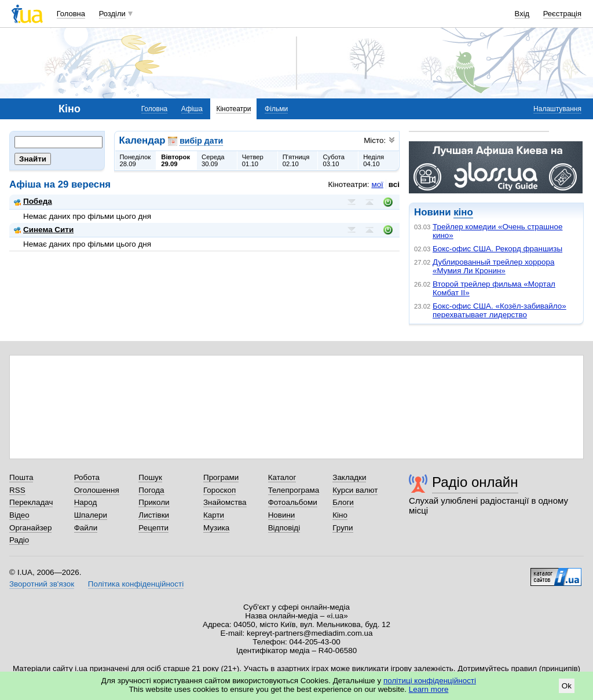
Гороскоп (219, 490)
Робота (87, 477)
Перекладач (31, 502)
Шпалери (91, 515)
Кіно (340, 515)
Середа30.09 (213, 160)
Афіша (192, 109)
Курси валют (355, 490)
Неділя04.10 (374, 160)
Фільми (276, 109)
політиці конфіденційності (430, 681)
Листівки (154, 515)
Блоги (343, 502)
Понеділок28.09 (136, 160)
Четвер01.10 (253, 160)
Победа (33, 201)
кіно (463, 212)
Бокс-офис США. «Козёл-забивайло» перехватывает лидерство (499, 310)
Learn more (429, 689)
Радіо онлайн (475, 482)
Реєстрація (562, 14)
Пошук (150, 477)
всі (394, 184)
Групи (343, 528)
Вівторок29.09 (175, 160)
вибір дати (201, 141)
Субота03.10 (334, 160)
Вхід (522, 14)
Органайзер (30, 528)
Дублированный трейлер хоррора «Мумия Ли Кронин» (493, 266)
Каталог (282, 477)
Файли (86, 528)
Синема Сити (44, 230)
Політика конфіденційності (136, 584)
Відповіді (284, 528)
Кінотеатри (233, 109)
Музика (216, 528)
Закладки (349, 477)
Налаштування (557, 109)
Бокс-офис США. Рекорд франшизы (497, 249)
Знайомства (225, 502)
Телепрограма (294, 490)
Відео (19, 515)
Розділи (112, 14)
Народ (86, 502)
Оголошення (97, 490)
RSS (17, 490)
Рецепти (153, 528)
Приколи (154, 502)
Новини (282, 515)
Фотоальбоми (293, 502)
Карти (214, 515)
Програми (221, 477)
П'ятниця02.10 (296, 160)
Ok (567, 686)
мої (377, 184)
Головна (71, 14)
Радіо (19, 540)
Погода (151, 490)
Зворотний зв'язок (42, 584)
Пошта (21, 477)
